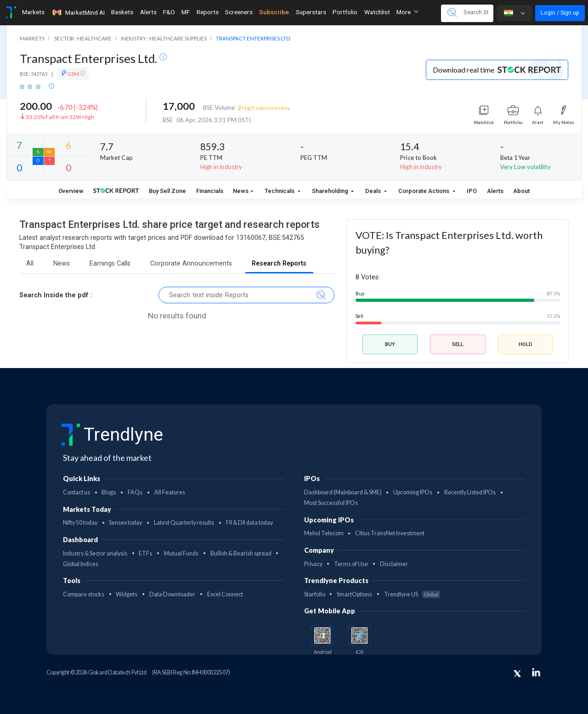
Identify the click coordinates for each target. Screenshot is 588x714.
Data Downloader (172, 594)
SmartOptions (354, 594)
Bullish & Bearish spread (241, 553)
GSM (73, 74)
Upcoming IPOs (413, 492)
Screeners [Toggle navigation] (239, 12)
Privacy (313, 564)
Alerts (495, 191)
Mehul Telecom (324, 533)
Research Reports (279, 263)
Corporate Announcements (191, 263)
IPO (472, 191)
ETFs (145, 553)
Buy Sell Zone (167, 191)
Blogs (109, 492)
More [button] (407, 12)
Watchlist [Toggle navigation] (377, 12)
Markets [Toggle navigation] (33, 12)
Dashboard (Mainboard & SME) (343, 492)
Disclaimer (394, 564)
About (521, 191)
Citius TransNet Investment (390, 533)
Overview (71, 191)
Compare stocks (84, 594)
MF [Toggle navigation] (186, 12)
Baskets (122, 12)
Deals (374, 191)
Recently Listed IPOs (470, 492)
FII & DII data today (249, 523)
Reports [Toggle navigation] (208, 12)
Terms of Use (351, 564)
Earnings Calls (110, 263)
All (30, 263)
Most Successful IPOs (331, 503)
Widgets (127, 594)
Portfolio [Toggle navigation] (345, 12)
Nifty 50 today (80, 523)
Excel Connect (225, 594)
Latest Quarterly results (184, 523)
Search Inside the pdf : (56, 295)
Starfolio (315, 594)
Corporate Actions (424, 191)
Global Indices (81, 564)
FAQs (135, 492)
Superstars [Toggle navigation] (311, 12)
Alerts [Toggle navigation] (148, 12)
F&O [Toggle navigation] (169, 12)
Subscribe (274, 12)
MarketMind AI (78, 12)
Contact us (76, 492)
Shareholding (331, 191)
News (241, 191)
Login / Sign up (560, 13)
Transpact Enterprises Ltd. (90, 58)
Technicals (280, 191)
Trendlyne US (412, 594)
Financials (210, 191)
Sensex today (125, 523)
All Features (170, 492)
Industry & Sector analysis (95, 553)
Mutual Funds (181, 553)
